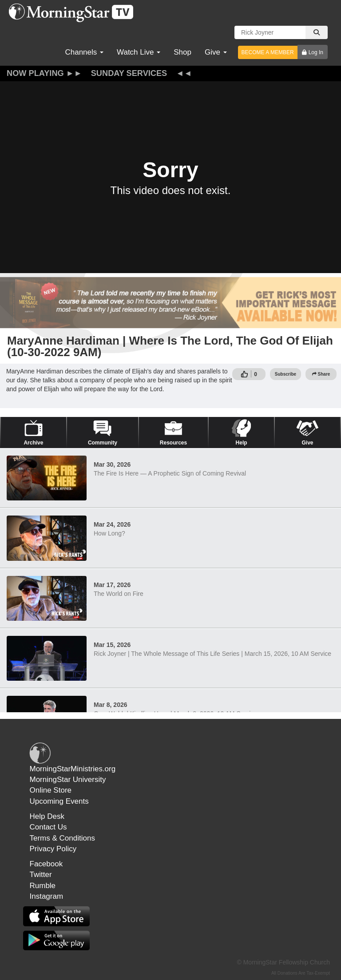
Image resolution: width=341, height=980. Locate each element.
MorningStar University (68, 780)
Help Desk (47, 816)
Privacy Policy (53, 849)
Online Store (51, 790)
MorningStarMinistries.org (73, 769)
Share (321, 374)
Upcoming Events (59, 801)
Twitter (41, 875)
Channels (84, 52)
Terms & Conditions (62, 838)
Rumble (43, 886)
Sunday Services (129, 73)
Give (216, 52)
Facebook (46, 864)
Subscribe (285, 374)
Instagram (47, 896)
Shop (182, 52)
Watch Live (139, 52)
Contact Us (48, 827)
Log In (316, 52)
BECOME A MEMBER (268, 52)
